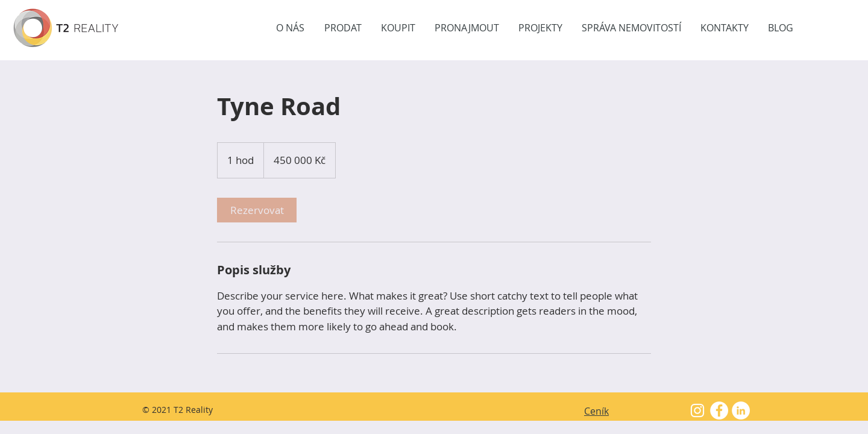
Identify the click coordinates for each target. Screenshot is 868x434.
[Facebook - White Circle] (719, 410)
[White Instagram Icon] (697, 410)
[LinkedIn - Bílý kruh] (741, 410)
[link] (257, 210)
